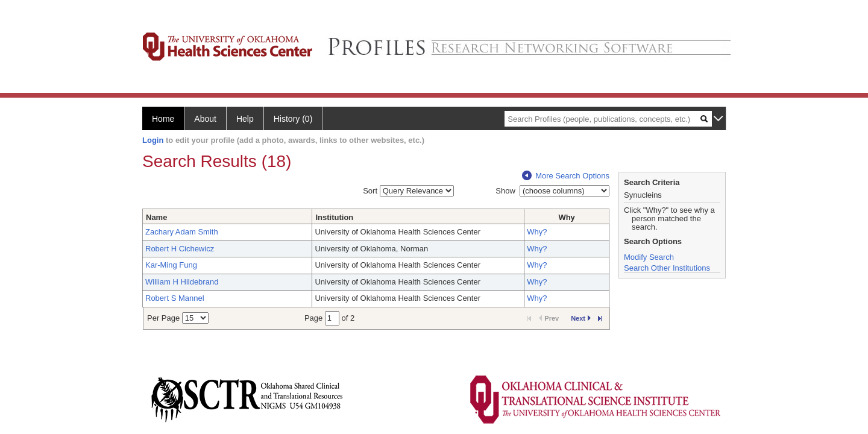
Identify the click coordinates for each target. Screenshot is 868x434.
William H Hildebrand (182, 282)
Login (153, 140)
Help (245, 119)
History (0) (293, 119)
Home (163, 119)
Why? (537, 232)
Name (156, 217)
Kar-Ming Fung (171, 265)
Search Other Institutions (667, 268)
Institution (334, 217)
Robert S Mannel (175, 298)
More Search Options (566, 176)
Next (581, 318)
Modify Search (649, 257)
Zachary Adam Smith (182, 232)
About (205, 119)
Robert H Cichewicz (180, 249)
